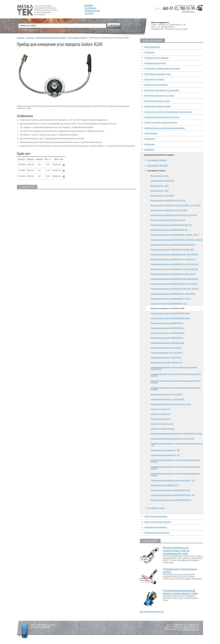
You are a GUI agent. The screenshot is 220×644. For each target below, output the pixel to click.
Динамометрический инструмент (51, 38)
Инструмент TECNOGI (158, 166)
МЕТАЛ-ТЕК (49, 625)
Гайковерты (150, 139)
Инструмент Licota (156, 508)
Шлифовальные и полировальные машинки (165, 128)
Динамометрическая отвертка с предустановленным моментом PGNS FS (175, 461)
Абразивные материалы (156, 527)
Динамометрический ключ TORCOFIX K (166, 348)
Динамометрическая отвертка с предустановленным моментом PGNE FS (175, 474)
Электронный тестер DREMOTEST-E (165, 485)
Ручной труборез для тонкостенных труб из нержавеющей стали (176, 551)
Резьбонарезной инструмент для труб (162, 117)
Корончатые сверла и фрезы (158, 106)
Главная (21, 38)
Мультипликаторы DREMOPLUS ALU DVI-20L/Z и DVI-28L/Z (174, 215)
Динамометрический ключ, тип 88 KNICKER (168, 399)
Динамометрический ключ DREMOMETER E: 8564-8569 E (173, 294)
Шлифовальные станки (155, 63)
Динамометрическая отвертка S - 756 (165, 450)
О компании (91, 8)
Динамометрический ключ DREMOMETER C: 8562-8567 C (173, 259)
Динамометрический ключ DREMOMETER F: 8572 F (171, 299)
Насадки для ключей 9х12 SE (162, 424)
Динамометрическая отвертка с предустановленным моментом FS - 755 (176, 444)
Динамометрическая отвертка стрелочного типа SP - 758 (173, 480)
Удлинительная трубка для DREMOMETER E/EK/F (170, 318)
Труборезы (149, 52)
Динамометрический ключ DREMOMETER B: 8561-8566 (172, 249)
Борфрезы (149, 150)
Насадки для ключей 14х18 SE (162, 429)
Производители (92, 11)
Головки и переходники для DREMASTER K (167, 333)
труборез (33, 30)
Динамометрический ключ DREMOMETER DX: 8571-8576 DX (174, 284)
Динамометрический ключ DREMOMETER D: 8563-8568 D (173, 274)
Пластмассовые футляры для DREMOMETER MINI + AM (173, 495)
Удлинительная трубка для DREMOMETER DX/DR (170, 313)
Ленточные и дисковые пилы (158, 74)
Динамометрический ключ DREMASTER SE (168, 343)
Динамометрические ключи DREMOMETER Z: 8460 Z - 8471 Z (175, 235)
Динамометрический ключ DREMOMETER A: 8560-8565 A (173, 245)
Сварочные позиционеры (156, 85)
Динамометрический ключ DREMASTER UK (168, 328)
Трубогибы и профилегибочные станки (162, 69)
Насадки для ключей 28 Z (160, 419)
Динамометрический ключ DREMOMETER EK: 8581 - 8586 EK (175, 289)
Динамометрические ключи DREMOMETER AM (169, 230)
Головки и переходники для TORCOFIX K (167, 353)
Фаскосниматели (152, 47)
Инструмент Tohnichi (157, 160)
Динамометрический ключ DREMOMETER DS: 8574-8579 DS (174, 269)
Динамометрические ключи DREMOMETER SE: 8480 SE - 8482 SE (176, 240)
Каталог (30, 38)
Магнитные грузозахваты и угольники (162, 90)
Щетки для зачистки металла (158, 522)
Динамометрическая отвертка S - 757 (165, 455)
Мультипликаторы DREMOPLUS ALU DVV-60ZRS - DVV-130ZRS (175, 205)
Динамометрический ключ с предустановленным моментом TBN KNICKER (176, 382)
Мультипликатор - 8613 (159, 186)
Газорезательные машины (156, 58)
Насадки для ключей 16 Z (160, 409)
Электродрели (151, 133)
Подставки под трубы (154, 79)
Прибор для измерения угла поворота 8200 (167, 308)
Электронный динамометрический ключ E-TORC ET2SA (172, 439)
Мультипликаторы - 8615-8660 (162, 195)
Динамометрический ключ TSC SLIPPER (166, 394)
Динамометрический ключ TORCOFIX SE (167, 362)
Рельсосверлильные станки (157, 101)
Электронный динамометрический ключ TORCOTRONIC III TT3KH (176, 434)
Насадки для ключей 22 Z (160, 414)
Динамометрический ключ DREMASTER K (167, 323)
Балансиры (150, 144)
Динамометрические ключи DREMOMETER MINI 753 (171, 225)
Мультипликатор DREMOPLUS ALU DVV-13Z (168, 220)
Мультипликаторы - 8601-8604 (162, 181)
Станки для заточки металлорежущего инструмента (168, 112)
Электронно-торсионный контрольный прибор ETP (170, 490)
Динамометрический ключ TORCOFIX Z (166, 357)
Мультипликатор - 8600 (159, 176)
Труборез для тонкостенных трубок (180, 571)
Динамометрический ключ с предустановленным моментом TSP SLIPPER (176, 389)
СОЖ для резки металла (156, 516)
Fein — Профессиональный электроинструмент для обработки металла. (37, 7)
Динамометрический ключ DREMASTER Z (167, 338)
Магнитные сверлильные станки (159, 96)
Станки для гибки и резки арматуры (161, 123)
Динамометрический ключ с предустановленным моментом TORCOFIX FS (174, 368)
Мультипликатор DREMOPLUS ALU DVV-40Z (168, 200)
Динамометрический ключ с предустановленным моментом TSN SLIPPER (176, 375)
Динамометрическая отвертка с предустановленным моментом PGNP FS (175, 468)
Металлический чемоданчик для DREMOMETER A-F (171, 500)
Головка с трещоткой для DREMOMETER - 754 (169, 303)
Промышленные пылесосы (157, 533)
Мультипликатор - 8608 (159, 191)
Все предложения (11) (154, 612)
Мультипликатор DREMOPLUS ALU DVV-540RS (169, 210)
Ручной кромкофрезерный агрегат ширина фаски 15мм (180, 592)
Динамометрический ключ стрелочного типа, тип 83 (171, 404)
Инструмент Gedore (78, 38)
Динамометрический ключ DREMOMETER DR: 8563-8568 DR (174, 279)
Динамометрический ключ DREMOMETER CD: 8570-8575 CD (174, 264)
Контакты (89, 13)
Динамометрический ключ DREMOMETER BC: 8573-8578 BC (174, 254)
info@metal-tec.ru (188, 12)
